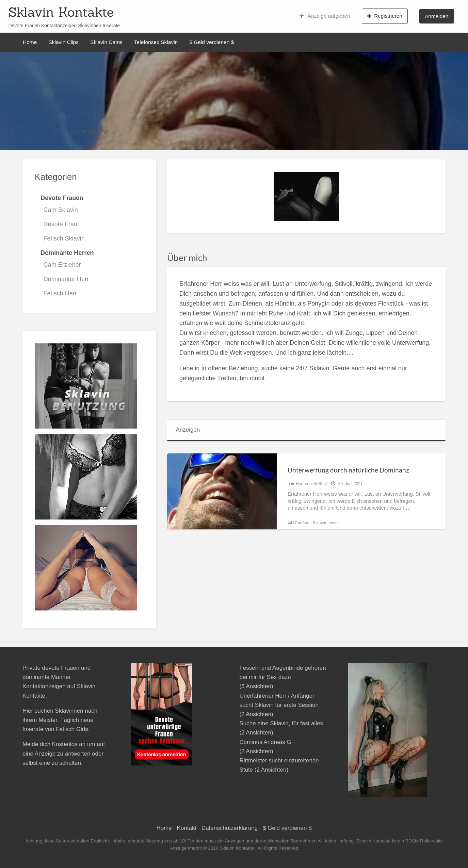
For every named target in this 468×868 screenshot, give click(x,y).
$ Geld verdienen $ (212, 42)
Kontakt (187, 828)
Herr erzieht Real (311, 484)
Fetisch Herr (60, 293)
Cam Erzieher (62, 265)
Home (30, 42)
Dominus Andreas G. (266, 742)
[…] (407, 508)
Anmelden (437, 16)
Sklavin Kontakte (61, 12)
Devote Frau (60, 224)
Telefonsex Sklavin (156, 42)
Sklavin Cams (106, 42)
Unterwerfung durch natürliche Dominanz (348, 470)
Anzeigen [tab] (188, 430)
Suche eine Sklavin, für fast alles (281, 723)
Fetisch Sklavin (64, 238)
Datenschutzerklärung (230, 828)
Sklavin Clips (63, 42)
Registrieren (385, 16)
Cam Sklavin (61, 210)
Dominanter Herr (66, 279)
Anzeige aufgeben (325, 16)
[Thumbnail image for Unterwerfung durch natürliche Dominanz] (222, 491)
